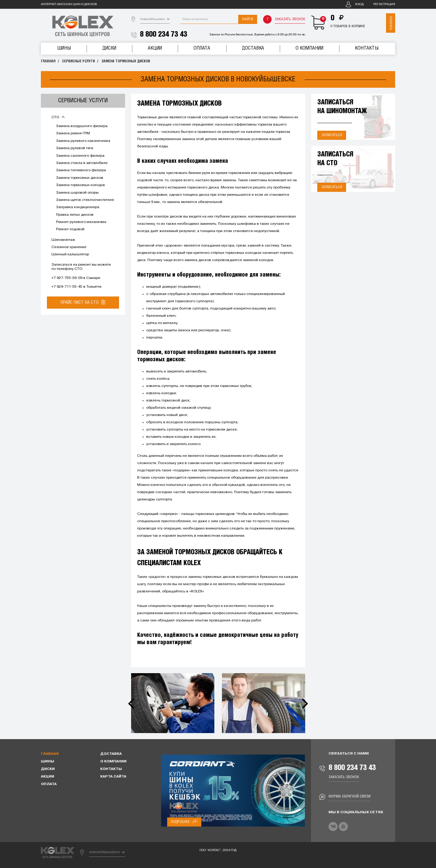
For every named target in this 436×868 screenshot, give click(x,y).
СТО (58, 117)
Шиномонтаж (63, 240)
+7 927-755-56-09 (67, 278)
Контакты (367, 48)
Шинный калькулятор (70, 254)
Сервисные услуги (78, 61)
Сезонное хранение (69, 247)
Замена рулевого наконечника (83, 141)
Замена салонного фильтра (80, 156)
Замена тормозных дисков (126, 61)
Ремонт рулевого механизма (81, 222)
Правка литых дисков (75, 215)
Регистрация (384, 4)
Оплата (202, 48)
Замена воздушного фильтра (82, 126)
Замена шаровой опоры (77, 193)
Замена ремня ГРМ (73, 133)
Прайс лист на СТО (83, 302)
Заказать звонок (290, 19)
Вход (359, 4)
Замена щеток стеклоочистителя (85, 200)
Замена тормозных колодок (81, 185)
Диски (109, 48)
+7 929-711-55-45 (67, 287)
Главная (48, 61)
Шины (64, 48)
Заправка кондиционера (78, 207)
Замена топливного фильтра (81, 170)
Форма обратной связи (350, 796)
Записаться (332, 135)
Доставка (253, 48)
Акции (155, 48)
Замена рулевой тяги (75, 148)
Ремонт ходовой (70, 229)
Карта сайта (113, 777)
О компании (309, 48)
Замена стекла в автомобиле (82, 163)
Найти (248, 19)
